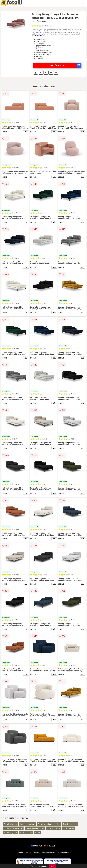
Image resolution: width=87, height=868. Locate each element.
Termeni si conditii (24, 853)
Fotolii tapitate (26, 833)
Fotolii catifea (68, 828)
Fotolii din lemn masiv (35, 828)
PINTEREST (49, 846)
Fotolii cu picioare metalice (49, 824)
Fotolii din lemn (53, 828)
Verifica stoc (65, 65)
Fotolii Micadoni (11, 824)
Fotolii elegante (10, 833)
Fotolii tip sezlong (28, 824)
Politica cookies (63, 853)
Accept (52, 866)
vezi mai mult (40, 35)
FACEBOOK (37, 846)
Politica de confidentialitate (44, 853)
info (26, 132)
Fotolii (38, 833)
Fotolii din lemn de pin (13, 828)
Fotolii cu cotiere (70, 824)
